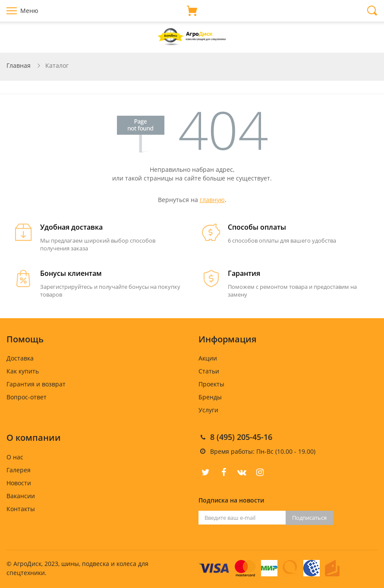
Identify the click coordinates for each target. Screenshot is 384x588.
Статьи (209, 371)
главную (212, 200)
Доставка (20, 358)
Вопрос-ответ (27, 397)
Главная (19, 65)
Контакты (21, 509)
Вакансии (21, 496)
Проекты (211, 384)
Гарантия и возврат (36, 384)
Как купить (23, 371)
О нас (15, 457)
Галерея (19, 470)
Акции (208, 358)
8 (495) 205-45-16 (241, 437)
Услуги (208, 410)
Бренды (210, 397)
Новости (19, 483)
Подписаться (309, 518)
